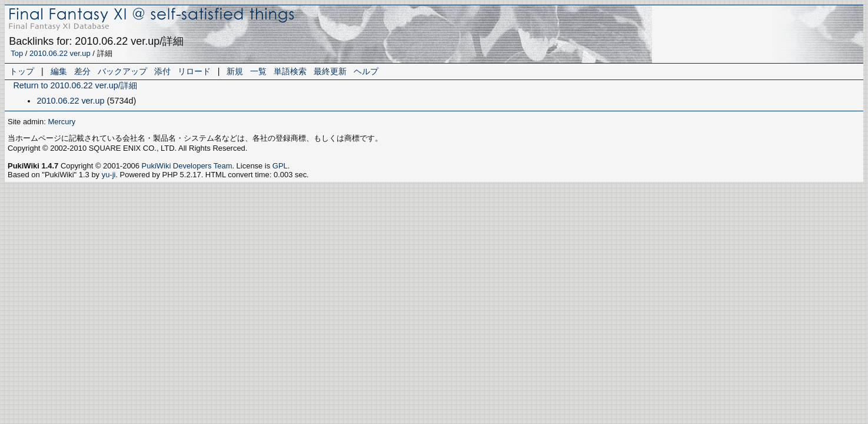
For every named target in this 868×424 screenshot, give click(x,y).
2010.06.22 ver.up (60, 53)
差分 (82, 71)
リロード (194, 71)
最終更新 (330, 71)
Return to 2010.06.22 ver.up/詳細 (75, 85)
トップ (22, 71)
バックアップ (122, 71)
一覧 (258, 71)
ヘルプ (366, 71)
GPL (280, 166)
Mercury (61, 122)
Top (17, 53)
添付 (162, 71)
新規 (235, 71)
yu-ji (109, 175)
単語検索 (290, 71)
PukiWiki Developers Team (187, 166)
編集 (59, 71)
